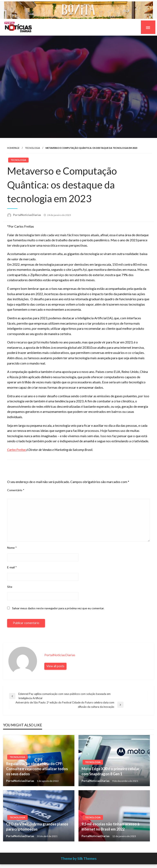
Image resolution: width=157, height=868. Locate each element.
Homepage (13, 148)
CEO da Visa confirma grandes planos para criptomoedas (37, 827)
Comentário (16, 490)
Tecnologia (33, 148)
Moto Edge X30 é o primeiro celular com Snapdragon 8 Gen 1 (110, 771)
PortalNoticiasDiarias (27, 215)
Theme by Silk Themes (79, 858)
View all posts (55, 666)
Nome (12, 548)
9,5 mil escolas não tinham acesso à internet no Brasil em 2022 (110, 827)
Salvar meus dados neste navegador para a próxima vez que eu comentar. (58, 608)
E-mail (12, 567)
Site (10, 587)
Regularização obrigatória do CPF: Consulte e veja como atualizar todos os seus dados (37, 769)
